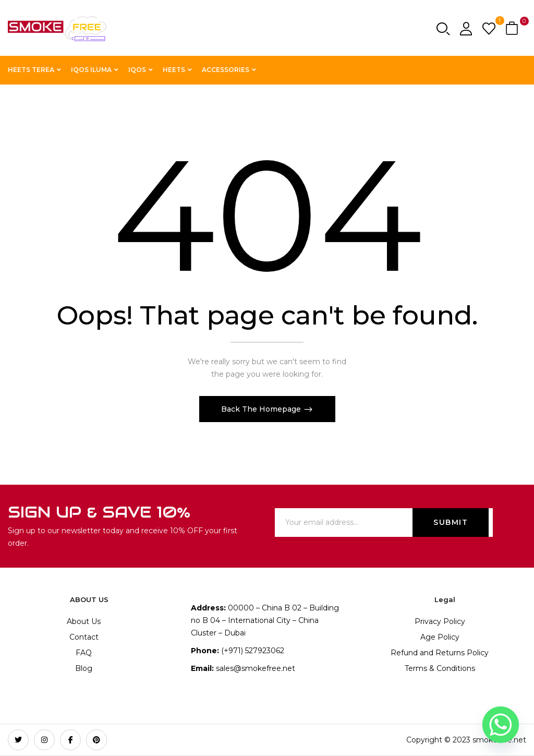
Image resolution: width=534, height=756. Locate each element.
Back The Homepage (262, 409)
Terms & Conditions (440, 668)
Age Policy (440, 637)
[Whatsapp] (501, 725)
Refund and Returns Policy (440, 653)
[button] (513, 29)
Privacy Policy (440, 621)
